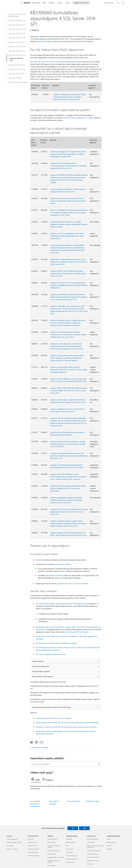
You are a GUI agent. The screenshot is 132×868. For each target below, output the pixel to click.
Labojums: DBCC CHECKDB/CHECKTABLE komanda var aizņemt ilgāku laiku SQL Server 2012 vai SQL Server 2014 (68, 390)
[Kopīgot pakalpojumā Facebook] (32, 742)
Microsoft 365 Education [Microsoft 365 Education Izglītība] (54, 851)
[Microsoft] (14, 3)
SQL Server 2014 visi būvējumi (18, 82)
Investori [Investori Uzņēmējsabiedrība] (109, 846)
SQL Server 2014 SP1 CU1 (17, 74)
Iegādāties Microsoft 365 (81, 3)
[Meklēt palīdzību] (118, 3)
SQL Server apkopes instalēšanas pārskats (51, 654)
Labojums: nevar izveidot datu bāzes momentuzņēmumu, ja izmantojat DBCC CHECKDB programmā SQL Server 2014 (68, 166)
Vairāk (67, 3)
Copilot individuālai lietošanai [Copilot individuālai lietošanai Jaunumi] (14, 842)
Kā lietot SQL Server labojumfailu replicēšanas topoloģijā (56, 643)
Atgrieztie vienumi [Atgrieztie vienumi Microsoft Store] (32, 846)
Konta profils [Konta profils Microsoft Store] (31, 839)
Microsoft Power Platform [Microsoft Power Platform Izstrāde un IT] (93, 857)
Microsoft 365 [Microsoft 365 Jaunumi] (10, 846)
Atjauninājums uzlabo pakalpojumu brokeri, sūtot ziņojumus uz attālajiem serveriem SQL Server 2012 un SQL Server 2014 (69, 262)
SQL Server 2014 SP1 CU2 (17, 69)
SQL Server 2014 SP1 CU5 (17, 51)
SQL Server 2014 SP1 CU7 (17, 42)
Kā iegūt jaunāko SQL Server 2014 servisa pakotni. (54, 718)
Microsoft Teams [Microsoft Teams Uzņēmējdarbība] (70, 862)
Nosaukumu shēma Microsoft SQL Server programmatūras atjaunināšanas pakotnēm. (66, 727)
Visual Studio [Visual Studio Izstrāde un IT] (90, 864)
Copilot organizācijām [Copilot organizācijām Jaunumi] (12, 839)
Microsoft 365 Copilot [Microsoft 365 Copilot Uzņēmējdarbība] (71, 859)
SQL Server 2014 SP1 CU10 (17, 29)
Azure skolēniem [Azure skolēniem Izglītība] (52, 866)
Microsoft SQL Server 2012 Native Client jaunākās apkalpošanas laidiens (56, 62)
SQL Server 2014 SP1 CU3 (17, 65)
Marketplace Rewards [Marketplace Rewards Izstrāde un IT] (93, 861)
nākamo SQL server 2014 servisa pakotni (74, 583)
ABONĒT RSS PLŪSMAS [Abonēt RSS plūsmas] (40, 748)
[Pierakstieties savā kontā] (123, 3)
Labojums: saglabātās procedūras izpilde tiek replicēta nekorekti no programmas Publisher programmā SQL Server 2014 (66, 500)
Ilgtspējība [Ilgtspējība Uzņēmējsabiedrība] (109, 849)
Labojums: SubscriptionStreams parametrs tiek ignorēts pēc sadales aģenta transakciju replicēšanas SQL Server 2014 (69, 456)
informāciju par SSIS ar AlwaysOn (77, 632)
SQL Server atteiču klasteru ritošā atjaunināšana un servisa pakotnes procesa (63, 604)
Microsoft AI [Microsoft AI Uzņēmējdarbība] (69, 839)
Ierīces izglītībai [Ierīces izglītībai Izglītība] (51, 842)
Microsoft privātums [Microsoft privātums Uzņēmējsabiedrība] (112, 842)
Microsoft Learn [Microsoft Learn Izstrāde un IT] (91, 842)
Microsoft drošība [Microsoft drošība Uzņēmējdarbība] (70, 842)
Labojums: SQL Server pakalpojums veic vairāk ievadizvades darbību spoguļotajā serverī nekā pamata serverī (67, 236)
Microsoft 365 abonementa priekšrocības (35, 804)
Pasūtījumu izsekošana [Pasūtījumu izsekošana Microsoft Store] (33, 849)
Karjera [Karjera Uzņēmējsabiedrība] (109, 839)
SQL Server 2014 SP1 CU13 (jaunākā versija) (17, 15)
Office (44, 3)
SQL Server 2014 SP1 (15, 78)
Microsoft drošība (74, 801)
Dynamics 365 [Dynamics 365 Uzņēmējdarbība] (70, 849)
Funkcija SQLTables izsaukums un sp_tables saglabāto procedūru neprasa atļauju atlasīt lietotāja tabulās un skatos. (69, 224)
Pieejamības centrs (93, 801)
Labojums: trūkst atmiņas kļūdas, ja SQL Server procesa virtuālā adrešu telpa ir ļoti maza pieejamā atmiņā (68, 201)
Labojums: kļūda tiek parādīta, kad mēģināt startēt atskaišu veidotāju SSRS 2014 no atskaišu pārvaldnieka (68, 488)
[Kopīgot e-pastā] (40, 742)
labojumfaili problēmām (44, 41)
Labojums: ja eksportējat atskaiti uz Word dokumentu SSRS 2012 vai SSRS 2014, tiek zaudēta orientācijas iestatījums (69, 370)
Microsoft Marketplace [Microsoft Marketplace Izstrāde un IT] (93, 854)
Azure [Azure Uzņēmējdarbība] (67, 846)
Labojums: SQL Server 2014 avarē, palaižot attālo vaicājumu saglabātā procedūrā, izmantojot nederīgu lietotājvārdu (69, 285)
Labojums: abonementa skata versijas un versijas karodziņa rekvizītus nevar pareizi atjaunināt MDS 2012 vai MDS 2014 (68, 444)
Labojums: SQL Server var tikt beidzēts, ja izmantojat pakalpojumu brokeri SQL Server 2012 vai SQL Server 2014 (69, 512)
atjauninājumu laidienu (62, 564)
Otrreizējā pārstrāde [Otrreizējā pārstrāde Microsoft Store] (33, 852)
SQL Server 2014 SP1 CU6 (17, 47)
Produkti (51, 3)
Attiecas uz (35, 30)
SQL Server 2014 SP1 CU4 (17, 55)
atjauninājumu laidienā (54, 575)
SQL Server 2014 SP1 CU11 (17, 25)
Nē (84, 828)
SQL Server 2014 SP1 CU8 (17, 38)
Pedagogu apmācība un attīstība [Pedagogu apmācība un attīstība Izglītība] (56, 857)
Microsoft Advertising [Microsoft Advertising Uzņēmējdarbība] (71, 856)
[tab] (36, 780)
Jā (73, 828)
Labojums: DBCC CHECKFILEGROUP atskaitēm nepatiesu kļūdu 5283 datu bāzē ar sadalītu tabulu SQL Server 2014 (68, 273)
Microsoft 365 (36, 3)
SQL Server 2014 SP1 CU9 (17, 34)
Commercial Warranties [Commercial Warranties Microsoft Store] (34, 856)
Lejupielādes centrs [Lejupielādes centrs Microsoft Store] (32, 842)
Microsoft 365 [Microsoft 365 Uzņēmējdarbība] (69, 852)
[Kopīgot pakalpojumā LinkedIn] (36, 742)
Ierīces (60, 3)
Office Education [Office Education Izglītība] (52, 854)
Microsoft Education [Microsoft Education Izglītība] (52, 839)
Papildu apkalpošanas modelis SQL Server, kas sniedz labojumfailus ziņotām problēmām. (68, 722)
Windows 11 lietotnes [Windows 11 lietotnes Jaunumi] (12, 849)
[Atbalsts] (27, 3)
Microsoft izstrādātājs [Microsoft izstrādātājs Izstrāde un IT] (93, 839)
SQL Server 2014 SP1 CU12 (17, 21)
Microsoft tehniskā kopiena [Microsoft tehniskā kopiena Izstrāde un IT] (94, 851)
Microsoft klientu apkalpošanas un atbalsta (79, 118)
